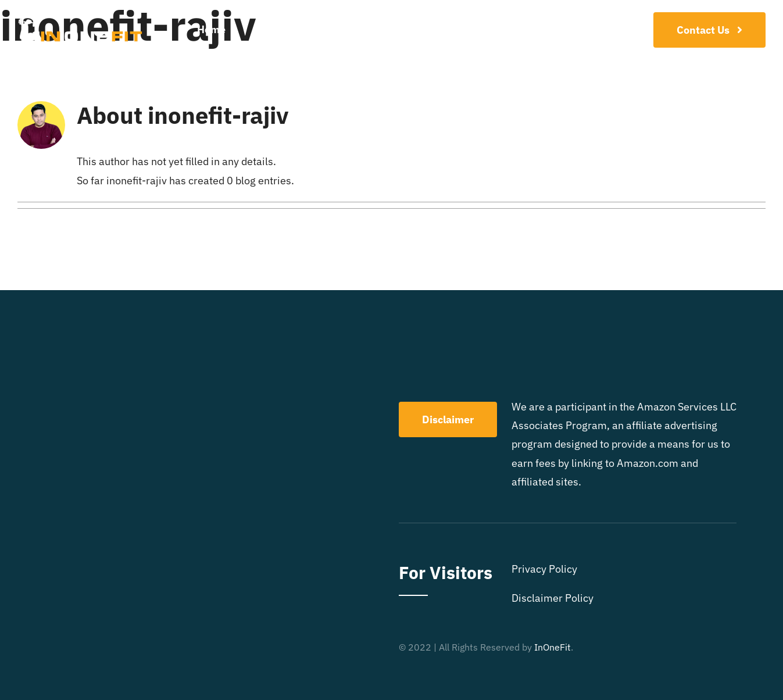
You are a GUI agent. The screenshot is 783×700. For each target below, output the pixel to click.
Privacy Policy (544, 569)
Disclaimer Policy (553, 598)
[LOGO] (80, 19)
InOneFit (553, 647)
